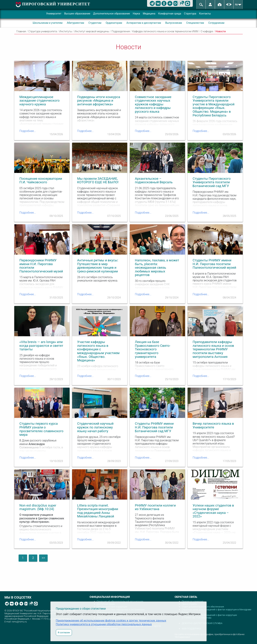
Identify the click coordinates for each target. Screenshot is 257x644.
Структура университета (43, 31)
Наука (136, 14)
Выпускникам (174, 23)
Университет (54, 14)
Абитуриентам (75, 23)
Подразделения (121, 31)
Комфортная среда (170, 14)
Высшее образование (77, 14)
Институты (66, 31)
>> (43, 558)
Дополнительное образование (112, 14)
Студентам (95, 23)
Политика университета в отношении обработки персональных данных (104, 624)
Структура (190, 14)
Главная (21, 31)
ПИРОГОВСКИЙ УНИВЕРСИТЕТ (56, 4)
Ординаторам (114, 23)
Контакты (205, 14)
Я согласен (64, 632)
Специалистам (195, 23)
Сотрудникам (216, 23)
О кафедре (207, 31)
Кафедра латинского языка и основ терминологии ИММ (165, 31)
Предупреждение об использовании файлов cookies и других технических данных (111, 621)
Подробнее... (28, 131)
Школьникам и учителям (48, 23)
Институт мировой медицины (92, 31)
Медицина (149, 14)
